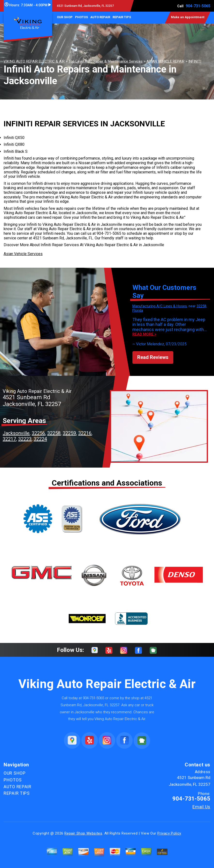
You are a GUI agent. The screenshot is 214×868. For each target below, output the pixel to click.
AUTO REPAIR (100, 17)
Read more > (144, 334)
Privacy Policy (169, 833)
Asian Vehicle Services (23, 254)
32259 (69, 433)
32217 (9, 439)
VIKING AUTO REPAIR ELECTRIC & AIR (34, 61)
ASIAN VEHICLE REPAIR (165, 61)
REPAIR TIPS (122, 17)
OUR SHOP (65, 17)
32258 (54, 433)
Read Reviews (153, 357)
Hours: (28, 5)
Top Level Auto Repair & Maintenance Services (106, 61)
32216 (85, 433)
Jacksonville (16, 433)
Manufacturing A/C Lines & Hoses (160, 306)
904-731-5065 (198, 6)
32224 (40, 439)
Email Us (201, 807)
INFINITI (195, 61)
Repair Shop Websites (83, 833)
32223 (25, 439)
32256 (38, 433)
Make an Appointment (188, 17)
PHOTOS (81, 17)
